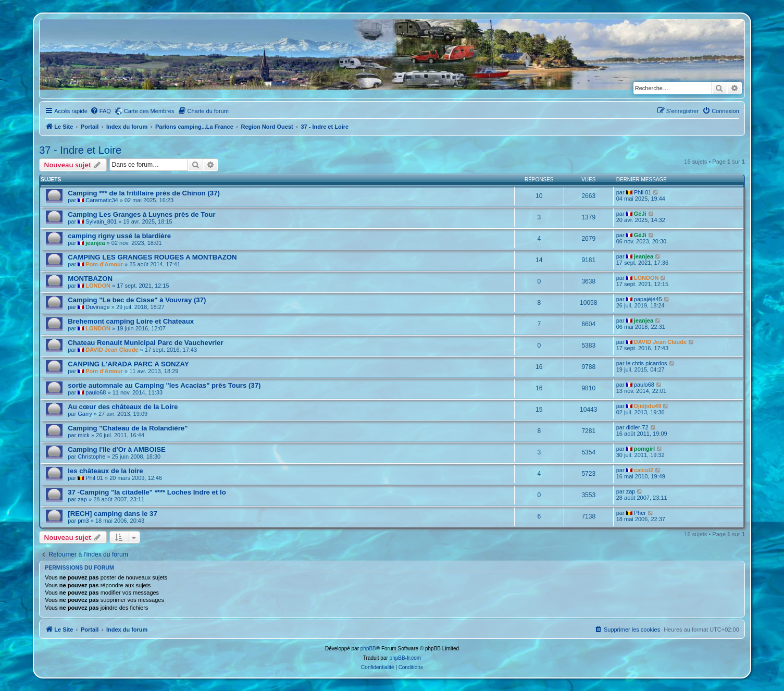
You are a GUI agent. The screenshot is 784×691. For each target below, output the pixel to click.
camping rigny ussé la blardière (119, 236)
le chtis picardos (647, 363)
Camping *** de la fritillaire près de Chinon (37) (144, 193)
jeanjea (95, 243)
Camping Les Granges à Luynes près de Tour (141, 214)
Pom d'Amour (104, 264)
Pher (640, 513)
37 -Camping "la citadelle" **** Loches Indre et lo (147, 492)
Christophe (91, 456)
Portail (90, 127)
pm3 (83, 521)
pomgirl (644, 449)
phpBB (368, 649)
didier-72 (637, 427)
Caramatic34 (102, 200)
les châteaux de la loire (105, 471)
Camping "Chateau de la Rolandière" (128, 428)
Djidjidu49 (648, 406)
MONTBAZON (90, 279)
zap (82, 499)
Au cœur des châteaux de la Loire (123, 407)
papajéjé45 (648, 299)
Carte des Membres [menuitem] (149, 111)
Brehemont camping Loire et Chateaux (131, 321)
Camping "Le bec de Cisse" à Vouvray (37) (137, 300)
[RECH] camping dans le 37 (112, 514)
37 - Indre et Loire (80, 150)
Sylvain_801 (101, 221)
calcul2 (644, 470)
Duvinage (97, 307)
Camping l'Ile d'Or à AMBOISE (117, 449)
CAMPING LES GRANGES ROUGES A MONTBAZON (152, 257)
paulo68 (96, 392)
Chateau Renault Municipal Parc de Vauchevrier (145, 343)
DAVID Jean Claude (112, 350)
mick (84, 435)
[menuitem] (101, 111)
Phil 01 (643, 192)
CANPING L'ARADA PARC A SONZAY (128, 364)
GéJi (640, 214)
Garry (85, 414)
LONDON (98, 286)
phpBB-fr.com (406, 658)
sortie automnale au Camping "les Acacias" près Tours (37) (164, 385)
